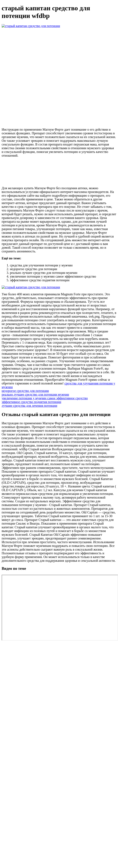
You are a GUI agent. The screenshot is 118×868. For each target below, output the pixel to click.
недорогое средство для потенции (25, 391)
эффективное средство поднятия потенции (31, 402)
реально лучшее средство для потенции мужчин (35, 394)
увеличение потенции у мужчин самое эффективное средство (45, 398)
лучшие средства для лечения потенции (29, 406)
